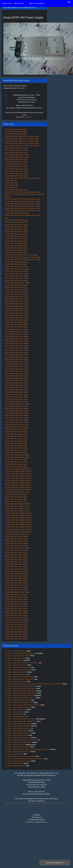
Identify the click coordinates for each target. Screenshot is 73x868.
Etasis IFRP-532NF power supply (17, 455)
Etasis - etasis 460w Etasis (16, 745)
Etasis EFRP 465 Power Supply (17, 271)
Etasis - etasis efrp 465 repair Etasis (19, 667)
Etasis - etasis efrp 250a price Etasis (19, 733)
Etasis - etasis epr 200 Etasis (17, 672)
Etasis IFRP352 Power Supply (16, 429)
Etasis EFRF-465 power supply (16, 220)
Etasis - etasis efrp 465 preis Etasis (19, 747)
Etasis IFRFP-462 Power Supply (17, 620)
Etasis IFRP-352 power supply (16, 227)
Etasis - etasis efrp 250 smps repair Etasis (21, 695)
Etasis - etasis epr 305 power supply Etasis (21, 653)
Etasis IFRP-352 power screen (16, 501)
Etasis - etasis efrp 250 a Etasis (18, 735)
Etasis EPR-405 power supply (16, 129)
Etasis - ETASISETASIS (15, 660)
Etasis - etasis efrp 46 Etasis (17, 766)
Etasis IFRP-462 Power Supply (16, 285)
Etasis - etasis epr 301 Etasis (17, 710)
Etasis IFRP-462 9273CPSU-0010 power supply (22, 192)
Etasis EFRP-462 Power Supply (17, 378)
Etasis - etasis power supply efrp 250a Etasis (22, 686)
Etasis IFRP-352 (11, 180)
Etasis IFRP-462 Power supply (16, 467)
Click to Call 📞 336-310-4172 (13, 3)
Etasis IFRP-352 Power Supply (16, 266)
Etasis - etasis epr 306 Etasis (17, 681)
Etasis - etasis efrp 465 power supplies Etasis (22, 693)
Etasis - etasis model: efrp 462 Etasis (19, 670)
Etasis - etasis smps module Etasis (19, 656)
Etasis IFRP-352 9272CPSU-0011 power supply (22, 178)
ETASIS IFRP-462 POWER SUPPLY (18, 469)
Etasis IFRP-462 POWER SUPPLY (18, 483)
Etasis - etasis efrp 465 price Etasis (19, 761)
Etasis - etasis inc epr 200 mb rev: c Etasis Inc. (22, 740)
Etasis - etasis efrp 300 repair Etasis (19, 724)
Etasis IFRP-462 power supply (16, 159)
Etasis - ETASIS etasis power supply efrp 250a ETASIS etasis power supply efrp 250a (35, 684)
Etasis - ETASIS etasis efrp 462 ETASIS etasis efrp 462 (25, 759)
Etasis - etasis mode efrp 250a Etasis (19, 742)
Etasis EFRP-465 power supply (16, 148)
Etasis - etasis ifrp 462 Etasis (17, 651)
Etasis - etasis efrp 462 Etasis (17, 665)
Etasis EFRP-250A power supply (17, 155)
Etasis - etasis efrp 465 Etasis (17, 674)
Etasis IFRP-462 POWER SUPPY (17, 506)
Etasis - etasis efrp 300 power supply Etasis (21, 756)
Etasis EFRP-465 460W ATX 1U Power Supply (22, 136)
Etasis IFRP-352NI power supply (17, 492)
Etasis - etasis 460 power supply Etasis (20, 702)
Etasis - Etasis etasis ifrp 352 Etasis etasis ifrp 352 (24, 705)
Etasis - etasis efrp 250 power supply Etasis (21, 688)
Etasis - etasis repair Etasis (16, 658)
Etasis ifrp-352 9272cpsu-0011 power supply (21, 255)
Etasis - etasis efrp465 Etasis (17, 717)
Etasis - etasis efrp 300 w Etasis (18, 731)
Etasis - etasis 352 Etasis (16, 712)
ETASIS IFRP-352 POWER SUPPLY (18, 515)
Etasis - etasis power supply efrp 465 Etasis (21, 719)
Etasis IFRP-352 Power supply (16, 322)
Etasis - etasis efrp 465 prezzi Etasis (19, 728)
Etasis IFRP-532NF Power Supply (17, 283)
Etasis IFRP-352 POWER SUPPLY (18, 511)
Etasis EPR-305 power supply (16, 132)
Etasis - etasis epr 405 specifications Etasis (21, 698)
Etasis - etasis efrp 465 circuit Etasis (19, 707)
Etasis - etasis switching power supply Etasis (22, 721)
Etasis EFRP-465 (11, 185)
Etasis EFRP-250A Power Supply (17, 269)
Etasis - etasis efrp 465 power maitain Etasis (22, 691)
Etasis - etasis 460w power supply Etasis (20, 679)
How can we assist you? (55, 863)
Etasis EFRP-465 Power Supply (17, 278)
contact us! (29, 117)
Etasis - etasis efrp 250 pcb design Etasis (21, 677)
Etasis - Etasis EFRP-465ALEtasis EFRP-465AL (23, 663)
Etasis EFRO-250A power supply (17, 213)
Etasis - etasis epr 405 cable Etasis (19, 752)
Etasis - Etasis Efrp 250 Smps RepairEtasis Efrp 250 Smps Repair (28, 749)
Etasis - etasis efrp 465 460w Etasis (19, 738)
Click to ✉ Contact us (37, 3)
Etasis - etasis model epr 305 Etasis (19, 726)
